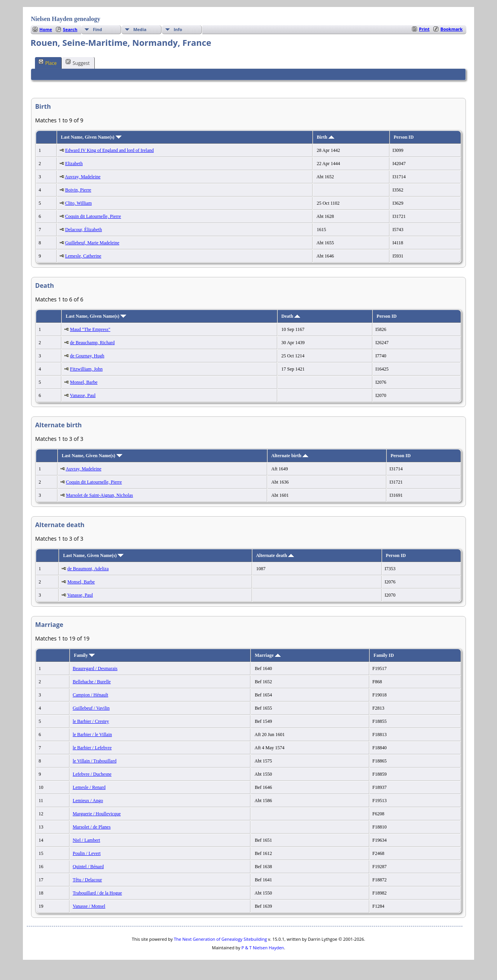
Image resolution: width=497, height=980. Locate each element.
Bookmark (451, 29)
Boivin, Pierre (78, 190)
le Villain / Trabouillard (95, 761)
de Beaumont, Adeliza (88, 569)
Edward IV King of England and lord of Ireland (109, 150)
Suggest (78, 63)
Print (424, 29)
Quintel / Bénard (88, 867)
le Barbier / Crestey (91, 721)
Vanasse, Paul (83, 395)
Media (140, 29)
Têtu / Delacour (87, 880)
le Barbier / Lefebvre (92, 748)
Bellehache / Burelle (92, 682)
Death (291, 316)
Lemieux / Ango (88, 801)
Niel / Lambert (86, 840)
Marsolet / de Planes (92, 827)
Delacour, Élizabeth (84, 230)
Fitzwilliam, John (86, 369)
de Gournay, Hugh (87, 356)
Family (84, 655)
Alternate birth (290, 456)
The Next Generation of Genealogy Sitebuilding (221, 939)
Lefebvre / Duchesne (92, 774)
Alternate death (275, 555)
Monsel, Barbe (84, 382)
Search (70, 29)
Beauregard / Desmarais (95, 668)
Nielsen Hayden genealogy (66, 19)
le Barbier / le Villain (92, 735)
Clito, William (79, 203)
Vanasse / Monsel (89, 906)
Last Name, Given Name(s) (91, 137)
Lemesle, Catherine (83, 256)
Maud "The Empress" (90, 329)
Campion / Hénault (90, 695)
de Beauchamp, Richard (92, 343)
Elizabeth (74, 164)
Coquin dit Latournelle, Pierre (93, 216)
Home (46, 29)
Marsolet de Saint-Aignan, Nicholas (100, 495)
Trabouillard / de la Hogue (97, 893)
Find (97, 29)
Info (178, 29)
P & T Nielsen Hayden (263, 948)
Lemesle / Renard (89, 787)
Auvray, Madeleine (83, 177)
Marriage (268, 655)
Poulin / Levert (87, 853)
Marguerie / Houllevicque (97, 814)
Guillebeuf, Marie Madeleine (92, 243)
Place (48, 63)
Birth (326, 137)
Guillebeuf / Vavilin (91, 708)
